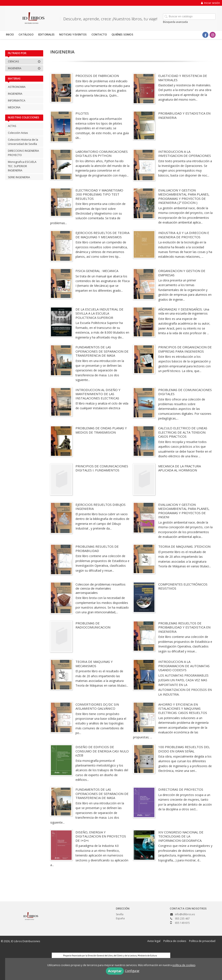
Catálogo (26, 35)
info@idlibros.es (185, 914)
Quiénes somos (122, 35)
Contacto (99, 35)
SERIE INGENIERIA (19, 177)
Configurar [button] (132, 971)
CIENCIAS (24, 61)
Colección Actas (18, 133)
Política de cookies (175, 941)
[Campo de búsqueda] (189, 17)
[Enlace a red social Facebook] (205, 35)
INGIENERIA (24, 68)
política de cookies (184, 965)
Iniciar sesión (210, 3)
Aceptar (115, 971)
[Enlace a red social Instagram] (213, 35)
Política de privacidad (202, 941)
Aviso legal (154, 941)
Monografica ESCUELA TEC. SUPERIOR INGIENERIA (22, 166)
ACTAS (12, 126)
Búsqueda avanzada (175, 22)
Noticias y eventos (73, 35)
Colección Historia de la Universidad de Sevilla (23, 142)
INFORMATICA (17, 100)
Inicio (10, 35)
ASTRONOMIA (17, 87)
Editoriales (46, 35)
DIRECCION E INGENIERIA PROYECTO (23, 153)
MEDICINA (14, 107)
